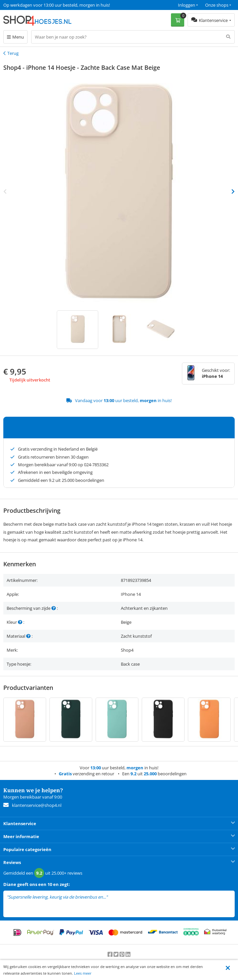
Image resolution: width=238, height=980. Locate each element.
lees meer (118, 897)
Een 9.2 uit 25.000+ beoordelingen (36, 5)
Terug (13, 53)
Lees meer (83, 973)
